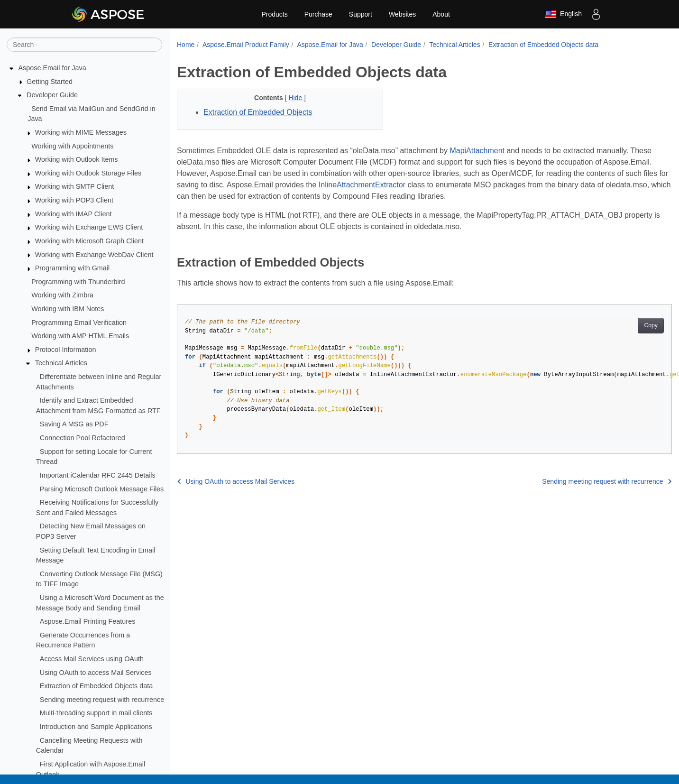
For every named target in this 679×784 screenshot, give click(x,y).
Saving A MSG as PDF (74, 424)
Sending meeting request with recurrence (102, 700)
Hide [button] (296, 98)
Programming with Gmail (73, 268)
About (441, 14)
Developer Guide (52, 95)
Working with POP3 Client (74, 200)
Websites (402, 14)
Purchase (318, 14)
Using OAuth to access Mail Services (96, 673)
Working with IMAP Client (73, 214)
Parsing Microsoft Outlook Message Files (102, 489)
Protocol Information (66, 350)
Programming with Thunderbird (78, 282)
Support (361, 14)
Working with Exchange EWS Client (89, 227)
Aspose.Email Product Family (246, 45)
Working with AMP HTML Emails (80, 336)
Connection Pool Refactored (83, 438)
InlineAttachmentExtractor (362, 185)
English (563, 14)
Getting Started (50, 82)
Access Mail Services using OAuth (92, 659)
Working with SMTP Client (75, 186)
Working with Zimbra (62, 295)
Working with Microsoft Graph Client (89, 241)
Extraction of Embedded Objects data (96, 686)
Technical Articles (61, 363)
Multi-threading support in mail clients (96, 713)
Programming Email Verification (79, 323)
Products (274, 14)
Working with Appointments (72, 146)
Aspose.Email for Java (52, 68)
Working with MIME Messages (81, 132)
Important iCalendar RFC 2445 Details (98, 475)
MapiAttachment (477, 151)
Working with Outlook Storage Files (88, 173)
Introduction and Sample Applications (96, 727)
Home (186, 45)
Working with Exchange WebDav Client (94, 255)
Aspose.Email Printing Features (88, 621)
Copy (651, 325)
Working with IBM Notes (68, 309)
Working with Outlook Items (77, 159)
